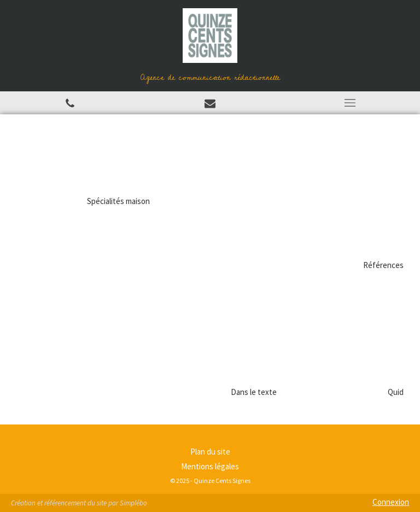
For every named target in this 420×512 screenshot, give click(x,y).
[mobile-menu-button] (350, 103)
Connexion (391, 502)
